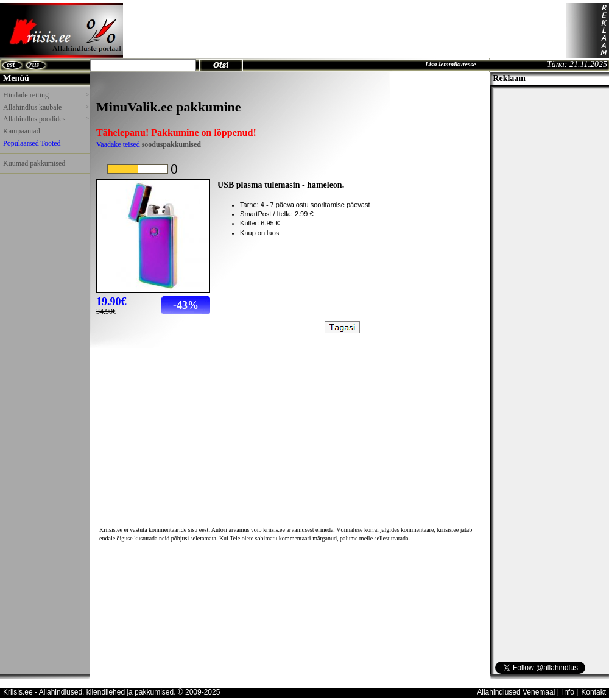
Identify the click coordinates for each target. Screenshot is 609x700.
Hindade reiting (46, 95)
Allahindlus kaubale (46, 107)
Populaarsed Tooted (32, 143)
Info (568, 692)
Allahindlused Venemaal (516, 692)
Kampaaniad (22, 131)
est (11, 65)
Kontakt (593, 692)
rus (34, 65)
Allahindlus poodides (46, 119)
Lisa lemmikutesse (450, 64)
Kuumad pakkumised (34, 163)
